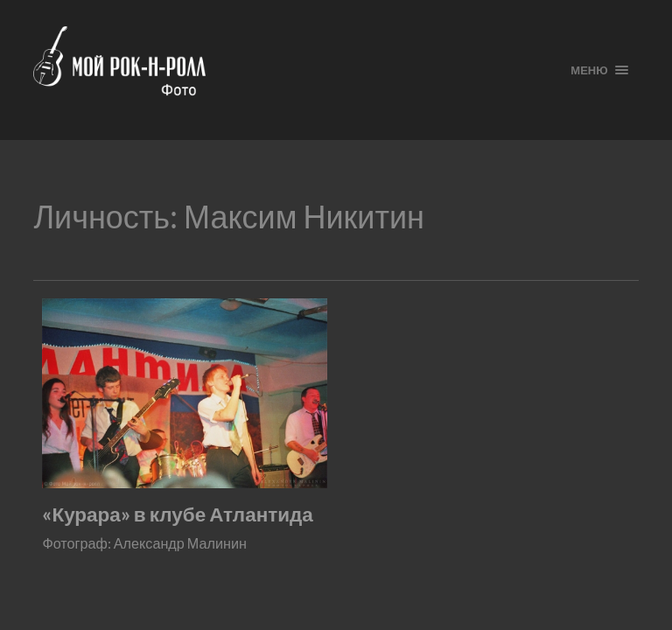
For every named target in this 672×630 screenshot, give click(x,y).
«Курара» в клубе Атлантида (177, 514)
